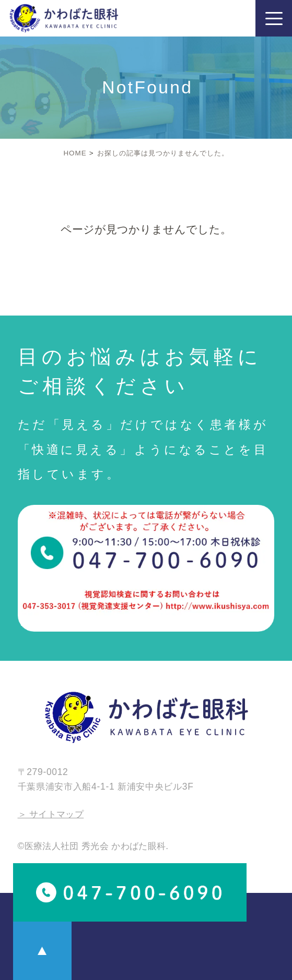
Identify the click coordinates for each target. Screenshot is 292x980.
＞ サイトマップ (51, 814)
